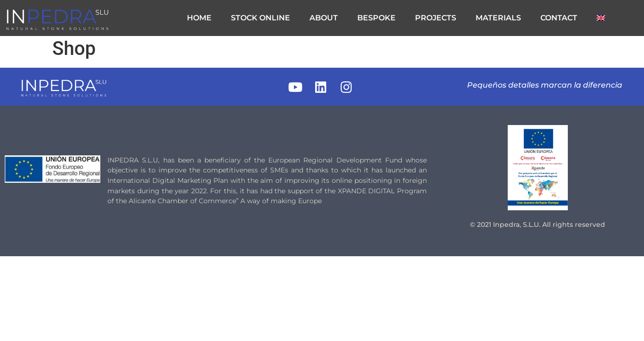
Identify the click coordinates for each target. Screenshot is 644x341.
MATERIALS (498, 18)
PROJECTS (436, 18)
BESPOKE (376, 18)
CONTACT (559, 18)
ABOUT (324, 18)
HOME (199, 18)
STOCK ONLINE (260, 18)
